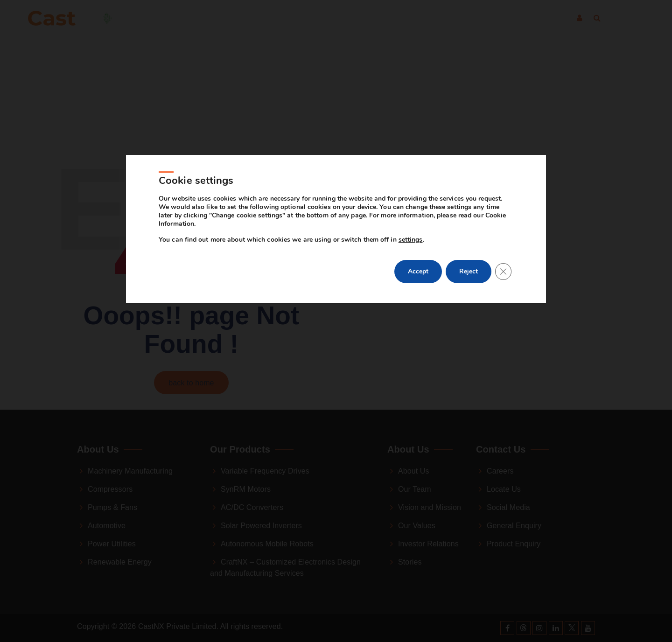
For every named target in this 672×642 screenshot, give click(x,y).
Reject (468, 303)
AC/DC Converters (252, 507)
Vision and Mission (430, 507)
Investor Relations (428, 544)
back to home (191, 383)
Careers (500, 471)
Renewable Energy (120, 562)
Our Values (417, 526)
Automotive (107, 526)
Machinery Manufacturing (130, 471)
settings (411, 271)
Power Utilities (112, 544)
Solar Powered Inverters (261, 526)
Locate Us (504, 489)
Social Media (508, 507)
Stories (410, 562)
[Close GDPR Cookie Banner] (503, 303)
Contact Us (429, 18)
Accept (416, 303)
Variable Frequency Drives (265, 471)
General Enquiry (514, 526)
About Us (365, 18)
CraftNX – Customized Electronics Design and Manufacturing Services (285, 568)
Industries (245, 18)
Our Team (415, 489)
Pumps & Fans (112, 507)
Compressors (110, 489)
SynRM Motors (246, 489)
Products (305, 18)
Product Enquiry (514, 544)
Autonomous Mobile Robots (267, 544)
